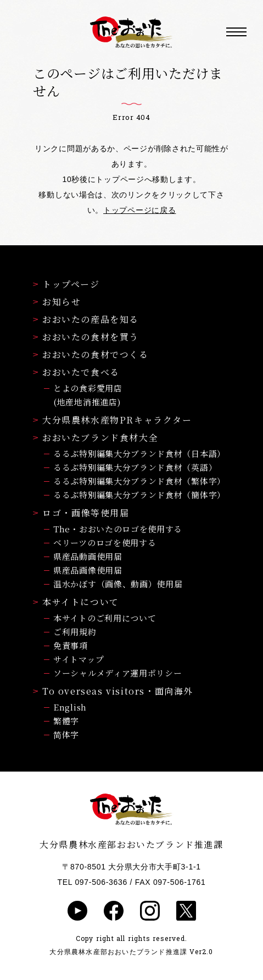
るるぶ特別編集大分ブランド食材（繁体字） (139, 481)
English (70, 707)
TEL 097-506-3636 (93, 882)
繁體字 (66, 721)
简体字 (66, 734)
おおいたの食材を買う (86, 337)
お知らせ (57, 302)
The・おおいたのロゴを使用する (118, 529)
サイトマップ (79, 659)
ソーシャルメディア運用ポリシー (118, 673)
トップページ (66, 284)
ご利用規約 (75, 632)
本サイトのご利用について (105, 618)
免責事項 (71, 645)
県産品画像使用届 (88, 570)
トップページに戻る (139, 210)
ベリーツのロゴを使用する (105, 543)
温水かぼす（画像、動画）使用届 (118, 584)
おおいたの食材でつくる (91, 354)
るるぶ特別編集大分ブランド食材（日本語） (139, 453)
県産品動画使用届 (88, 556)
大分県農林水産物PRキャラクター (113, 420)
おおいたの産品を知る (86, 319)
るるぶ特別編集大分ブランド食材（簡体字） (139, 495)
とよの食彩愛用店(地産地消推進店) (88, 395)
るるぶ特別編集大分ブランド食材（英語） (135, 467)
